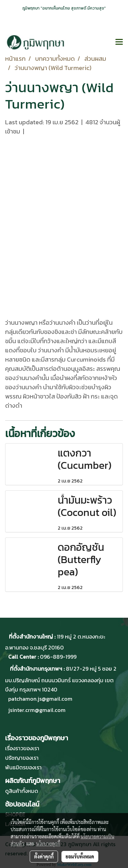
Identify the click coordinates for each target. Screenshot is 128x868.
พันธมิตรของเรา (23, 767)
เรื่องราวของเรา (22, 748)
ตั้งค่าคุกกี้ (44, 856)
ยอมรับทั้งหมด (80, 856)
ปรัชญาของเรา (22, 758)
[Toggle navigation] (119, 42)
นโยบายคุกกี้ (48, 843)
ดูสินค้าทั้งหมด (22, 791)
